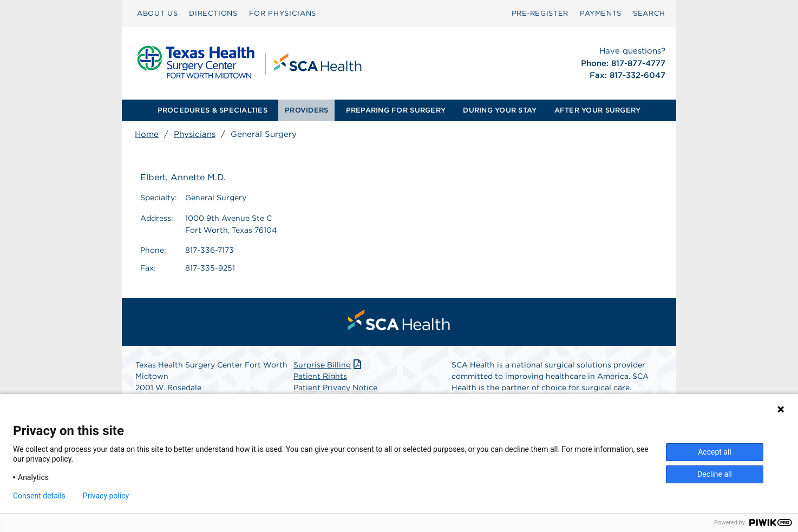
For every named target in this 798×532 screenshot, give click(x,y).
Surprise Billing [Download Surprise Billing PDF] (328, 365)
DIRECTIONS (213, 13)
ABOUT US (157, 13)
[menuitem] (157, 14)
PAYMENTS (601, 13)
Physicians (195, 134)
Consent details (39, 496)
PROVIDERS (306, 110)
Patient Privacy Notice (335, 387)
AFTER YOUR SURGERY (598, 110)
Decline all (715, 474)
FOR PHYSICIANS (283, 13)
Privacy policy (106, 496)
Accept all (715, 452)
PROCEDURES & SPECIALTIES (212, 110)
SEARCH (649, 13)
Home (147, 134)
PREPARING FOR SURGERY (396, 110)
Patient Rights (320, 376)
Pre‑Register (540, 13)
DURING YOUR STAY (500, 110)
